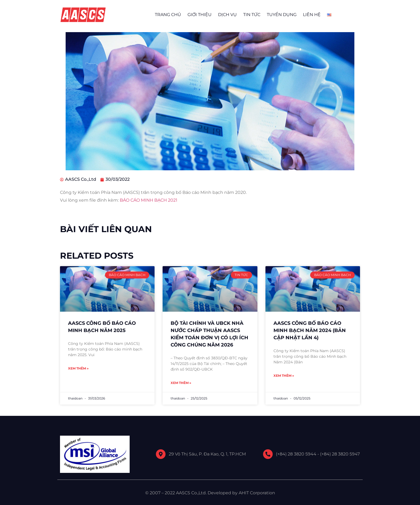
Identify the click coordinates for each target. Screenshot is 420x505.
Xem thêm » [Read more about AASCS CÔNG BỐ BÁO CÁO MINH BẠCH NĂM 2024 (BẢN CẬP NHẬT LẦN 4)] (284, 376)
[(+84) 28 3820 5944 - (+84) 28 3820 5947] (268, 454)
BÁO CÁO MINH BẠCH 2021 (149, 200)
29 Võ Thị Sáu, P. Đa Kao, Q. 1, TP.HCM (207, 454)
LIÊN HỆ (312, 15)
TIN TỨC (252, 15)
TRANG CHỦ (168, 15)
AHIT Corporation (257, 493)
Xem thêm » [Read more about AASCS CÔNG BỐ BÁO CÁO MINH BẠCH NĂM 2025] (78, 368)
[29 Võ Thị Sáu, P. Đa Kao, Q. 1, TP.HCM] (161, 454)
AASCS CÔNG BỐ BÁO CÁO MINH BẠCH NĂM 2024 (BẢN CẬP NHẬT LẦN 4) (310, 330)
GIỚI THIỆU (200, 15)
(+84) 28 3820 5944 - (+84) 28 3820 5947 (318, 454)
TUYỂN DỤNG (282, 15)
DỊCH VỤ (227, 15)
